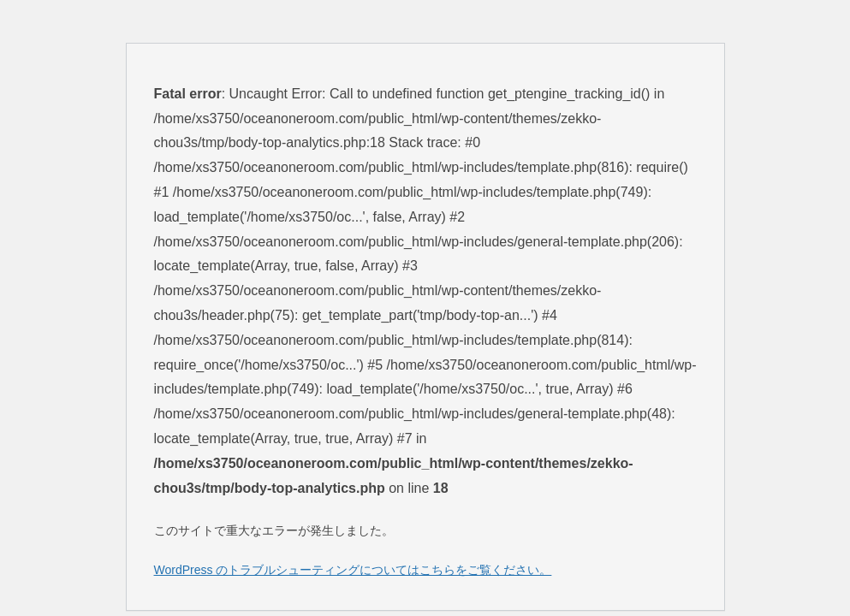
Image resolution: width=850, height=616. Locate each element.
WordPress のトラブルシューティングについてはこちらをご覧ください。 (353, 570)
